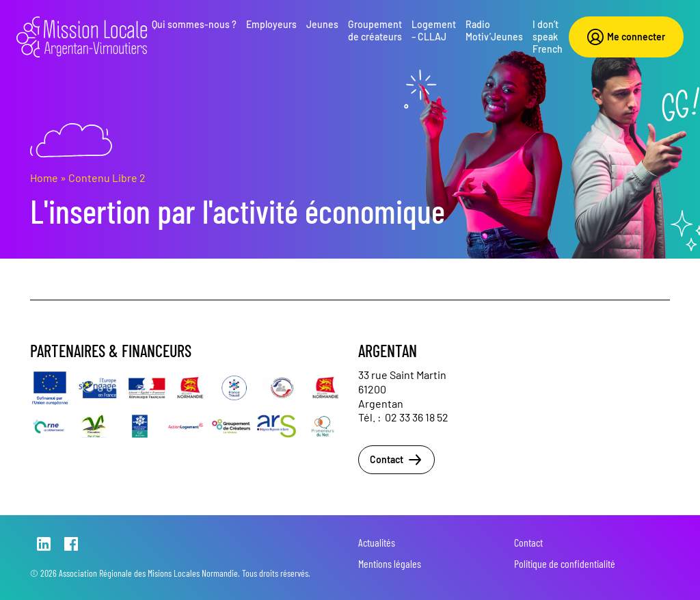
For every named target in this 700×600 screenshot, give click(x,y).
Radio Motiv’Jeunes (494, 30)
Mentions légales (390, 563)
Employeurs (271, 24)
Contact (396, 460)
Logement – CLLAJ (434, 30)
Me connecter (626, 37)
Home (44, 178)
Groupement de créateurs (375, 30)
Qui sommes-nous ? (194, 24)
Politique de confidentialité (565, 563)
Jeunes (322, 24)
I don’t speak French (548, 37)
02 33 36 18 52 (417, 417)
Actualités (377, 542)
